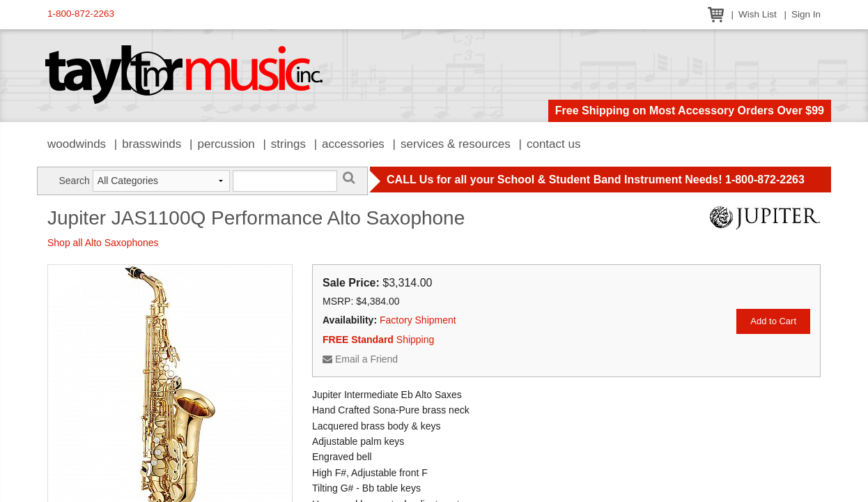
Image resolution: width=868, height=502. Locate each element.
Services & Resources (456, 144)
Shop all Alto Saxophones (103, 243)
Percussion (226, 144)
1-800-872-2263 (81, 14)
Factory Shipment (418, 320)
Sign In (806, 14)
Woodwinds (77, 144)
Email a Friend (360, 359)
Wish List (758, 14)
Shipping (378, 340)
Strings (288, 144)
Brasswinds (152, 144)
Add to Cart (773, 321)
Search (74, 181)
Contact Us (554, 144)
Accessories (353, 144)
